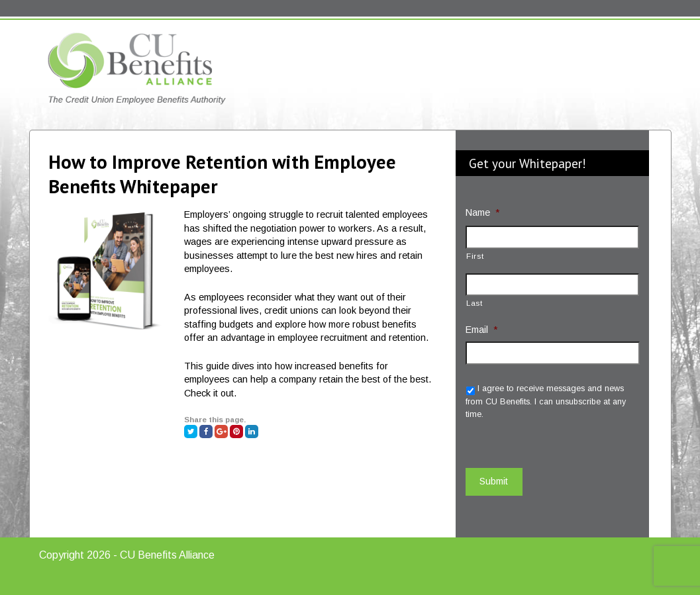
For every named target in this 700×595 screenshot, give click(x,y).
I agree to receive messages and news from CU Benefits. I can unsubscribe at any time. (546, 401)
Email (481, 330)
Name (482, 212)
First (475, 256)
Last (475, 303)
